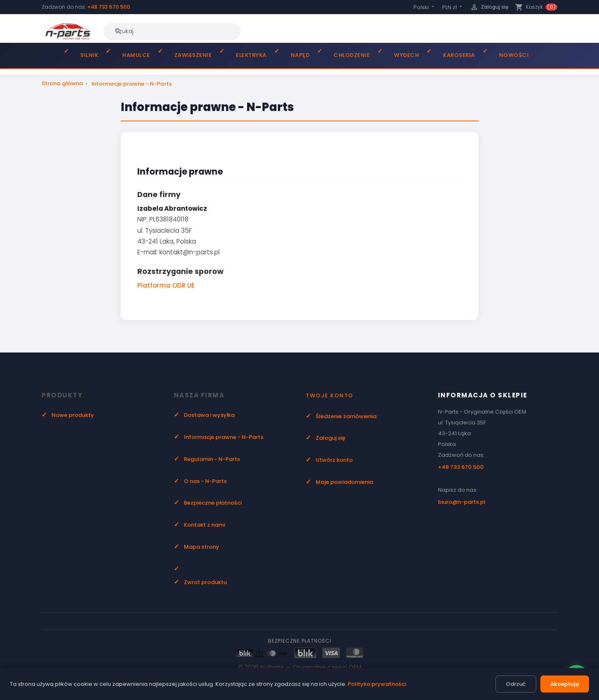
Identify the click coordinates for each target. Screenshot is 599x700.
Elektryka (251, 55)
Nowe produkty (73, 415)
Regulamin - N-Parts (212, 459)
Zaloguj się (330, 438)
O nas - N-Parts (205, 481)
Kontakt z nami (204, 525)
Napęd (300, 55)
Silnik (89, 55)
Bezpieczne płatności (213, 503)
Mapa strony (202, 547)
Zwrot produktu (205, 582)
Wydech (406, 55)
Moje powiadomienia (344, 482)
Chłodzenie (352, 55)
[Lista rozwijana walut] (453, 7)
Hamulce (136, 55)
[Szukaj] (172, 31)
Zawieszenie (193, 55)
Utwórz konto (334, 460)
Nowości (514, 55)
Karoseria (459, 55)
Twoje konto (330, 396)
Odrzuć (516, 684)
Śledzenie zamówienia (346, 416)
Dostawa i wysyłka (209, 415)
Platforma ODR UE (166, 285)
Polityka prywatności (377, 684)
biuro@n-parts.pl (462, 502)
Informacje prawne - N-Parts (224, 437)
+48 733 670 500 (109, 7)
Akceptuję (565, 684)
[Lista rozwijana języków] (424, 7)
